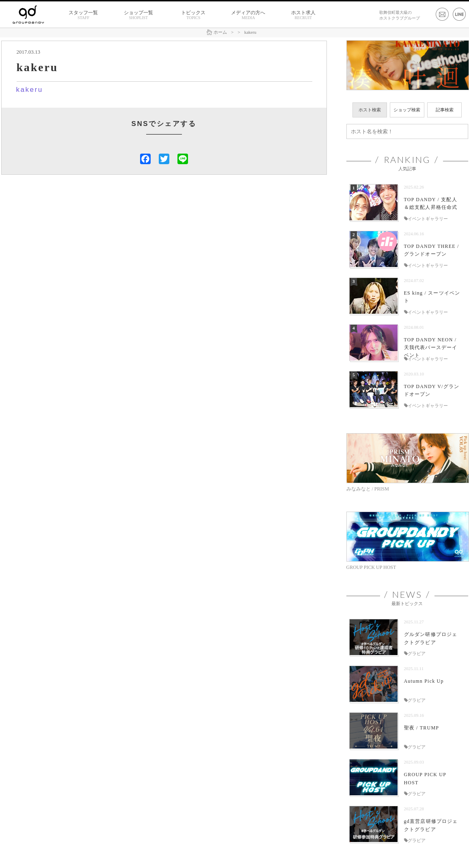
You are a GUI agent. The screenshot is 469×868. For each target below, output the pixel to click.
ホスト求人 (303, 15)
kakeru (30, 90)
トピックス (193, 15)
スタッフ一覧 (83, 15)
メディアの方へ (248, 15)
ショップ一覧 (138, 15)
